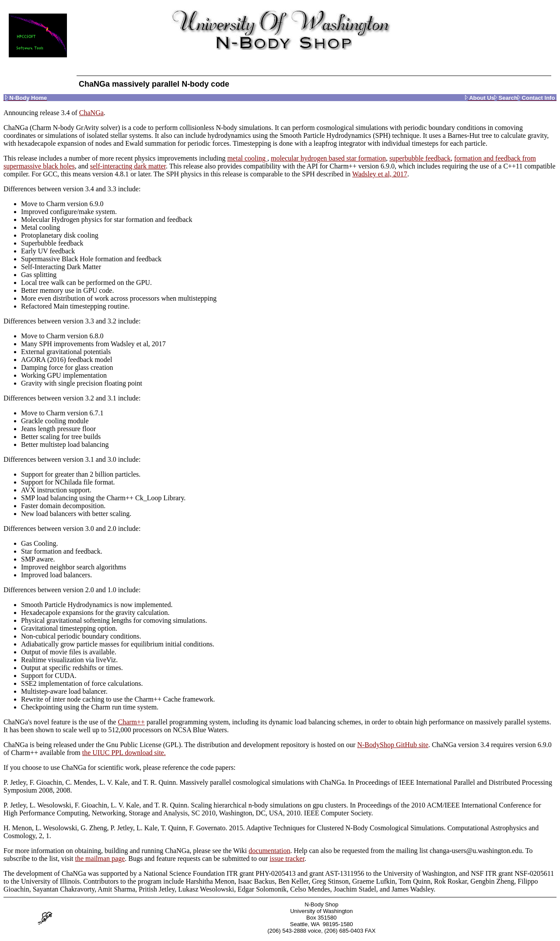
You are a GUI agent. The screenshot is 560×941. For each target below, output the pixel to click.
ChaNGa (91, 113)
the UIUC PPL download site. (124, 753)
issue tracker (287, 858)
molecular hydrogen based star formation (328, 158)
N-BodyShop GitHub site (393, 745)
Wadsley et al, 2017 (380, 174)
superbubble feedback (420, 158)
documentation (269, 851)
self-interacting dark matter (128, 166)
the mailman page (100, 858)
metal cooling (247, 158)
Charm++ (131, 722)
